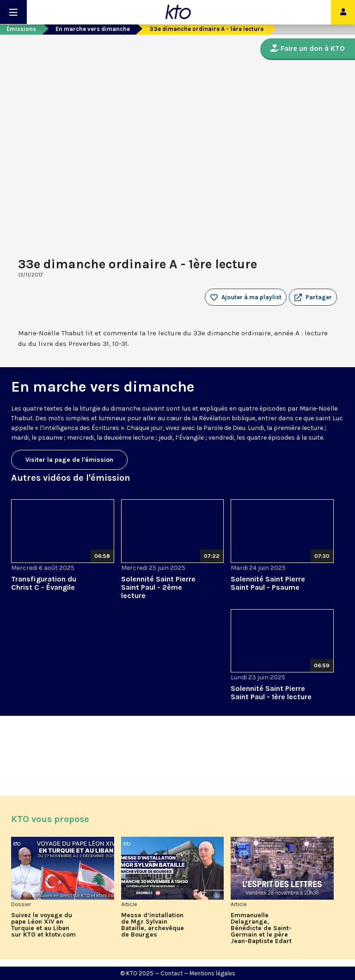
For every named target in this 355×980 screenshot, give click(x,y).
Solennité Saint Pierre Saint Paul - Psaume (268, 583)
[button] (313, 297)
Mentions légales (212, 973)
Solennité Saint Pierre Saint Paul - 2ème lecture (158, 587)
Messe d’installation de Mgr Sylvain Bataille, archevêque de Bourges (153, 925)
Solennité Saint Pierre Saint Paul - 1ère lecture (271, 693)
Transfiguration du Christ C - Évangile (44, 583)
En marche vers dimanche (93, 29)
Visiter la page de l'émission (69, 460)
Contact (171, 973)
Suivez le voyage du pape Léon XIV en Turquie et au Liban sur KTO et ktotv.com (43, 925)
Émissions (21, 29)
